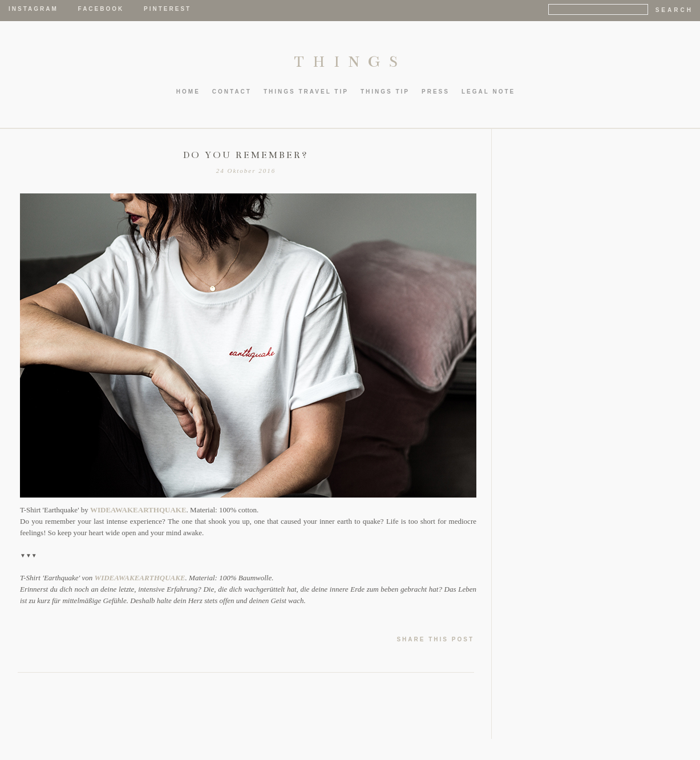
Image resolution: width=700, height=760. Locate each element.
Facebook (101, 9)
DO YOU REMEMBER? (246, 155)
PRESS (436, 92)
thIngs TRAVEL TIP (306, 92)
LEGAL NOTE (488, 92)
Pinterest (167, 9)
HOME (188, 92)
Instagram (33, 9)
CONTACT (232, 92)
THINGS (350, 62)
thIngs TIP (385, 92)
